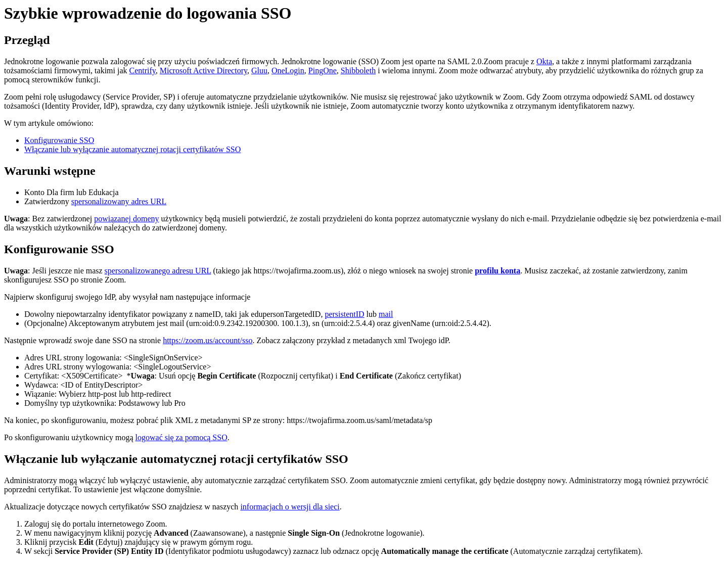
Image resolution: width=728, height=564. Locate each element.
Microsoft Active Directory (203, 70)
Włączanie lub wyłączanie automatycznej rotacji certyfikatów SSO (132, 149)
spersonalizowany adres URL (119, 201)
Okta (544, 61)
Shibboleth (358, 70)
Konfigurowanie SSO (59, 140)
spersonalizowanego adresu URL (158, 271)
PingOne (323, 70)
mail (386, 314)
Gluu (259, 70)
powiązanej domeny (126, 219)
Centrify (143, 70)
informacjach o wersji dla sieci (290, 507)
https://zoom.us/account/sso (208, 340)
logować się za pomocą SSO (181, 437)
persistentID (344, 314)
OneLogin (288, 70)
